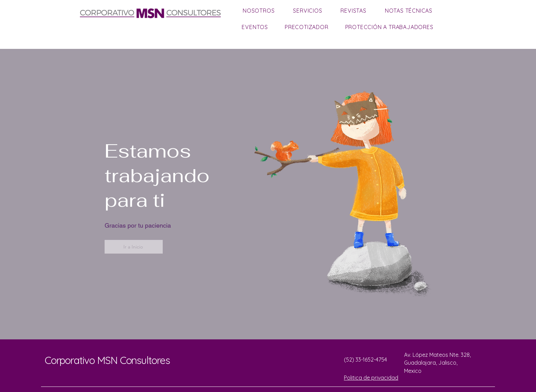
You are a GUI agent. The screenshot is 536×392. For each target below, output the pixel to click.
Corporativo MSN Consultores (107, 360)
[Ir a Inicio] (134, 247)
